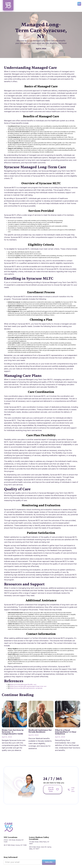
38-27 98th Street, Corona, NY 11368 (15, 845)
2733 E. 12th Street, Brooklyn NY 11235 (14, 841)
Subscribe (49, 862)
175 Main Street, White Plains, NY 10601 (39, 843)
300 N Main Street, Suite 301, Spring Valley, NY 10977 (40, 848)
